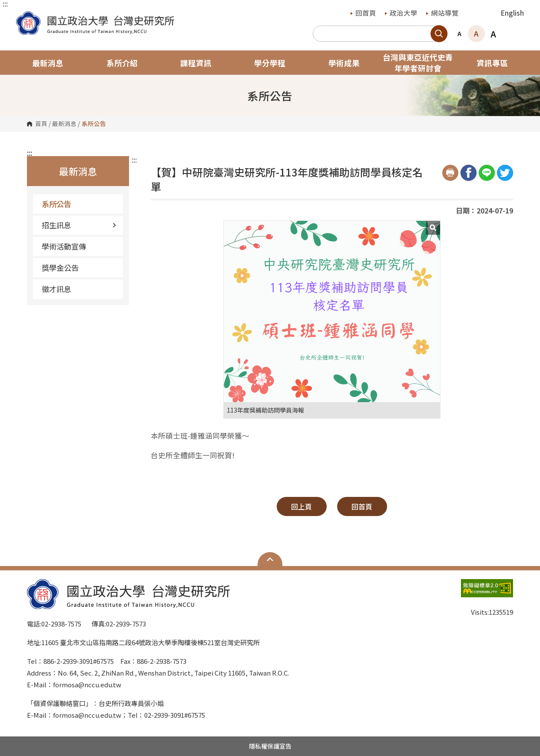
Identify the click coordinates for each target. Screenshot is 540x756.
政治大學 (401, 13)
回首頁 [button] (362, 506)
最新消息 (64, 124)
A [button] (459, 33)
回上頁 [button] (301, 506)
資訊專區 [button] (492, 63)
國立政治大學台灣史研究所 (25, 18)
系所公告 (56, 204)
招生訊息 (79, 225)
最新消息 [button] (48, 63)
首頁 (41, 124)
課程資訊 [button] (196, 63)
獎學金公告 (60, 268)
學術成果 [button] (344, 63)
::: (5, 3)
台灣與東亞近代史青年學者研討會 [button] (418, 63)
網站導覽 (442, 13)
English (512, 13)
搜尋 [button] (439, 34)
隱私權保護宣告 (270, 746)
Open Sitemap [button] (270, 559)
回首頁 (363, 13)
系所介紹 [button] (122, 63)
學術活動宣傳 (64, 246)
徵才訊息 (56, 289)
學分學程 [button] (270, 63)
